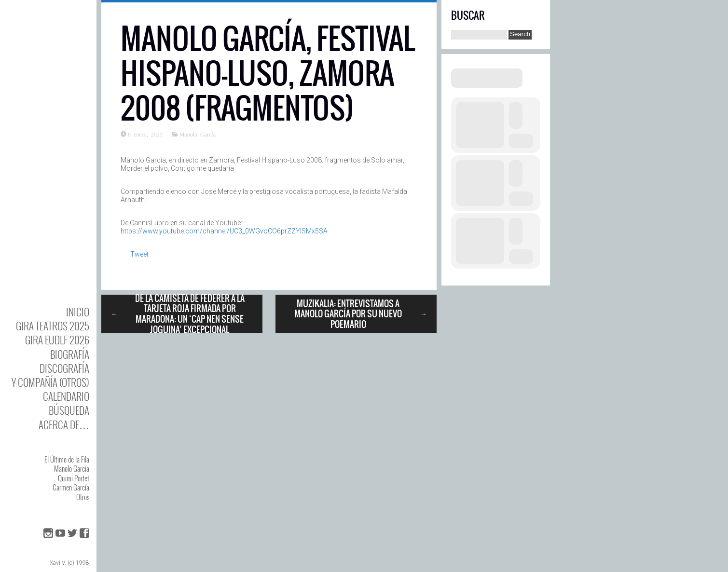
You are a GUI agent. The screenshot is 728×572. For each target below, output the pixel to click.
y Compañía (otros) (50, 382)
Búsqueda (69, 410)
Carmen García (71, 487)
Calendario (66, 396)
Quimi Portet (74, 478)
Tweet (139, 254)
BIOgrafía (70, 354)
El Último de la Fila (67, 459)
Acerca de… (64, 425)
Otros (83, 497)
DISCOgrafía (64, 368)
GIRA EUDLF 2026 (57, 340)
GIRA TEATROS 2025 (53, 326)
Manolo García (72, 468)
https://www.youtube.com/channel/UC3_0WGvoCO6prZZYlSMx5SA (224, 231)
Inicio (78, 312)
